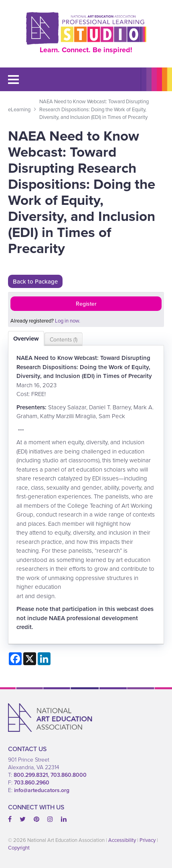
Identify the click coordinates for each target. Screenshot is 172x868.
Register (86, 304)
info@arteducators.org (42, 790)
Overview (26, 339)
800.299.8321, (32, 775)
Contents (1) (64, 339)
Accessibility (122, 840)
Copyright (19, 848)
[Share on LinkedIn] (44, 659)
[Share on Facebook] (15, 659)
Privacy (148, 840)
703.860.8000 (69, 775)
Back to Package (35, 281)
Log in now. (68, 321)
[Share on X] (30, 659)
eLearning (19, 109)
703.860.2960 (32, 782)
